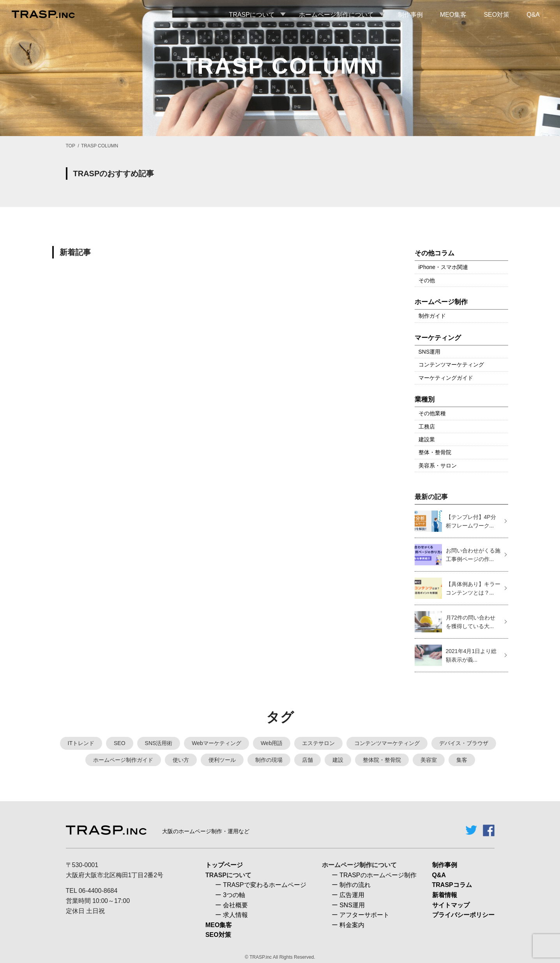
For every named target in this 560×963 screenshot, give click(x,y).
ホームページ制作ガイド (123, 760)
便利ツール (222, 760)
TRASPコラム (452, 885)
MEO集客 (219, 925)
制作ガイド (432, 316)
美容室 (429, 760)
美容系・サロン (438, 466)
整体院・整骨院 (382, 760)
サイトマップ (451, 905)
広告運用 (352, 895)
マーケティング (438, 338)
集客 (462, 760)
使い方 (181, 760)
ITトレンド (81, 743)
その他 (427, 280)
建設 (338, 760)
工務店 (427, 427)
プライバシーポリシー (463, 915)
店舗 (307, 760)
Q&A (439, 875)
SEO (120, 743)
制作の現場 (269, 760)
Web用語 (272, 743)
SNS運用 (430, 352)
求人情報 (235, 915)
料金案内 (352, 925)
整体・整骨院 (435, 452)
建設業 (427, 439)
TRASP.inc (261, 957)
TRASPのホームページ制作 (378, 875)
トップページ (224, 865)
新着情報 (445, 895)
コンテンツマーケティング (451, 365)
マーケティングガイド (446, 378)
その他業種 (432, 413)
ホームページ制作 (441, 302)
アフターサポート (364, 915)
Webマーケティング (216, 743)
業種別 (425, 399)
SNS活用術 (159, 743)
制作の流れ (355, 885)
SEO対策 (218, 935)
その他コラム (435, 253)
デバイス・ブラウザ (464, 743)
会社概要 (235, 905)
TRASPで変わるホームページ (264, 885)
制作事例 (445, 865)
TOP (71, 146)
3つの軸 (234, 895)
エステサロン (318, 743)
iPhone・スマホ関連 (443, 267)
